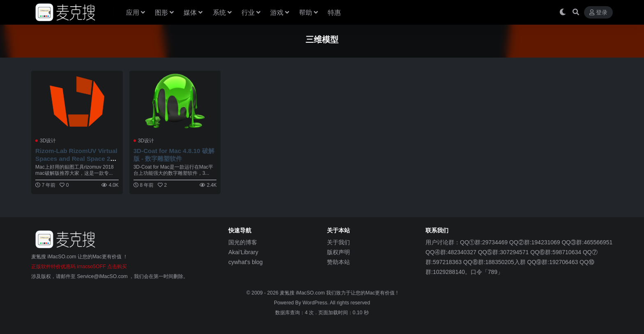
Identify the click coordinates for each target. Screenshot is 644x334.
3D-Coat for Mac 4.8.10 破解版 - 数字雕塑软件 (174, 154)
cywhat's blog (246, 262)
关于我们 (338, 242)
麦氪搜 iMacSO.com (303, 293)
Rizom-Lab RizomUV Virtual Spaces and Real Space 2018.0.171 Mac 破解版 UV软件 (76, 158)
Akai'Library (243, 252)
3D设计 (48, 141)
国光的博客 (243, 242)
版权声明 (338, 252)
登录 (598, 13)
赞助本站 (338, 262)
